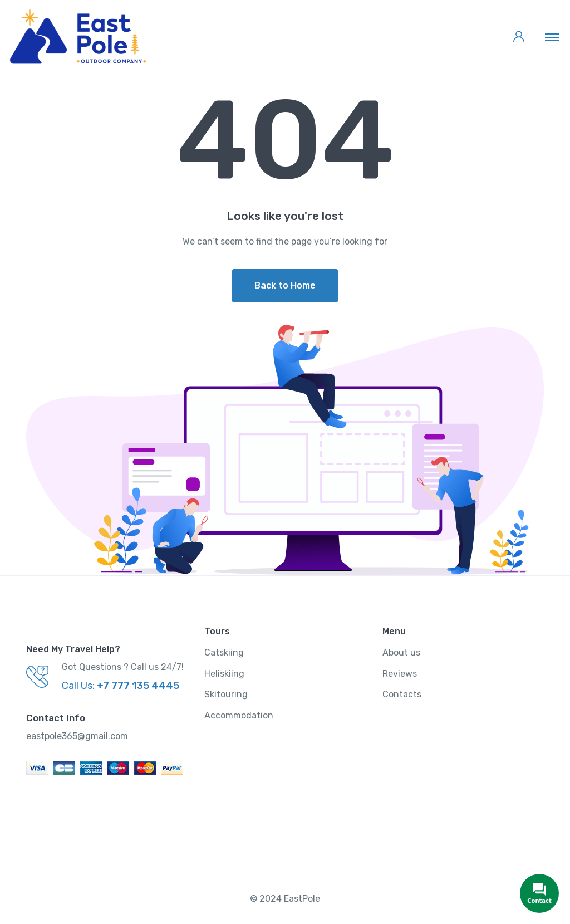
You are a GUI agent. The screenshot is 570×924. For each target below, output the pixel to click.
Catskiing (224, 652)
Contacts (402, 694)
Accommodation (239, 715)
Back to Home (285, 285)
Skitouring (226, 694)
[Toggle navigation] (552, 37)
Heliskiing (224, 674)
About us (401, 652)
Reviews (400, 674)
